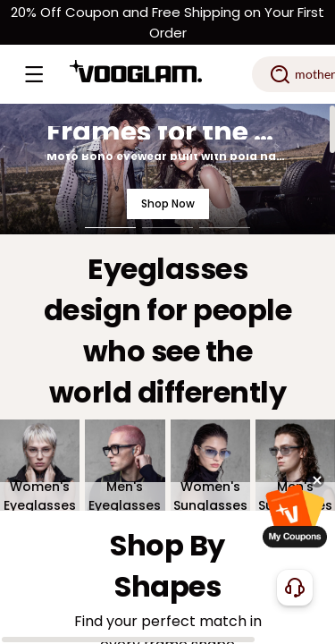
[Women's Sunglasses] (210, 466)
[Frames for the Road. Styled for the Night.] (167, 169)
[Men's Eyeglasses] (125, 466)
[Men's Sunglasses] (295, 466)
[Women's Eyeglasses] (40, 466)
